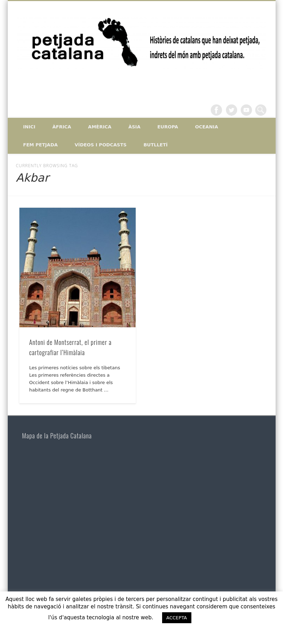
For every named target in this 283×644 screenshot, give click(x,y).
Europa (168, 127)
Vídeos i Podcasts (101, 145)
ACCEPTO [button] (217, 618)
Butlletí (156, 145)
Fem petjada (41, 145)
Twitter (232, 110)
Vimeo (246, 110)
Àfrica (61, 127)
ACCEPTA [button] (177, 618)
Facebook (216, 110)
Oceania (206, 127)
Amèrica (100, 127)
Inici (29, 127)
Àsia (134, 127)
